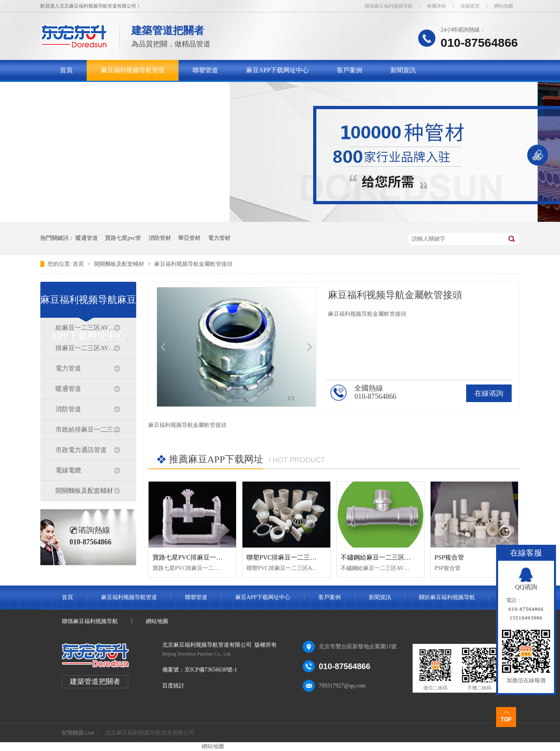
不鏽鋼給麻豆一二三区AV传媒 (383, 557)
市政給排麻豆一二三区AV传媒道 (88, 429)
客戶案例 (350, 70)
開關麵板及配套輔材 (120, 264)
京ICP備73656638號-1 (211, 670)
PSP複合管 (450, 557)
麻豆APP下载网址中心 (277, 70)
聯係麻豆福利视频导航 (389, 6)
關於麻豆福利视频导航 (92, 91)
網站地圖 (504, 6)
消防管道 (68, 409)
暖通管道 (87, 238)
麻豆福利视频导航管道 (133, 70)
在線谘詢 (489, 393)
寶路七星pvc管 (123, 238)
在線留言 (470, 6)
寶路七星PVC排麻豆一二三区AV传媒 (205, 557)
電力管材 (219, 238)
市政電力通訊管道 (81, 450)
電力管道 (68, 368)
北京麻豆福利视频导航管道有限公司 (150, 733)
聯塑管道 (205, 70)
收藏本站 (437, 6)
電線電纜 (68, 470)
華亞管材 (189, 238)
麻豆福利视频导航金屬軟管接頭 (193, 264)
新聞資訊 (403, 70)
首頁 (66, 70)
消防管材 (160, 238)
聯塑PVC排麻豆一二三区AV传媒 (292, 557)
